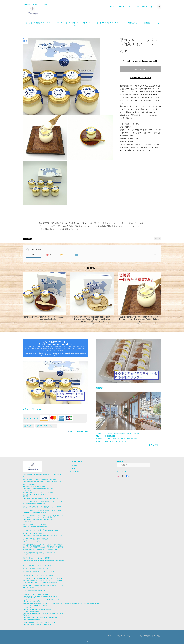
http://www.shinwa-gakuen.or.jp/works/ (34, 512)
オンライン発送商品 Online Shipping (40, 23)
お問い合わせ (142, 7)
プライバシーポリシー (125, 636)
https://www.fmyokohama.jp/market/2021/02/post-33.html (40, 596)
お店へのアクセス (155, 445)
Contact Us (75, 472)
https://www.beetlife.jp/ (51, 530)
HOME (113, 7)
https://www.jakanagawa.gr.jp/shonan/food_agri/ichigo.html (41, 498)
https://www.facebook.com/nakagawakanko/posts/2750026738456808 (44, 560)
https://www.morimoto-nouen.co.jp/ (33, 555)
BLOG (131, 7)
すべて (34, 255)
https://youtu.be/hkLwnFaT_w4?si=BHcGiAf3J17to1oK (39, 624)
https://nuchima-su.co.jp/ (49, 575)
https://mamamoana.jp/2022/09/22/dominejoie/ (37, 609)
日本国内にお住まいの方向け (140, 78)
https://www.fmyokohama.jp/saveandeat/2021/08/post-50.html (41, 600)
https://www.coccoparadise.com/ (36, 503)
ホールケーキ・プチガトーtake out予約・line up (75, 24)
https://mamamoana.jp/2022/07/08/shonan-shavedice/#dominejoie (43, 613)
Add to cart (141, 69)
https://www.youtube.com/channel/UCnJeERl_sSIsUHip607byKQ (42, 481)
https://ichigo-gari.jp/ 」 (42, 494)
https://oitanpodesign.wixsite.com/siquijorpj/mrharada (41, 582)
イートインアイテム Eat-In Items (109, 23)
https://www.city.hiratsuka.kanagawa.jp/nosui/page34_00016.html (43, 536)
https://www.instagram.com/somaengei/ (35, 527)
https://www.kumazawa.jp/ (31, 541)
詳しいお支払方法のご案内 (79, 432)
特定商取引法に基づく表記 (150, 636)
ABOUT (122, 7)
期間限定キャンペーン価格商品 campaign (144, 23)
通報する (157, 239)
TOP (109, 636)
